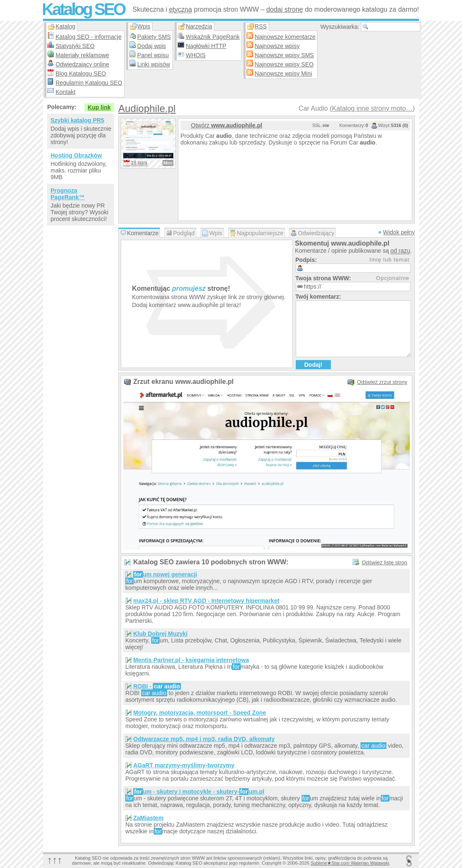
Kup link (99, 107)
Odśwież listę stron (385, 562)
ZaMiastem (148, 818)
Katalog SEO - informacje (89, 37)
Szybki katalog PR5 (77, 120)
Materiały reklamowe (82, 55)
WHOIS (196, 55)
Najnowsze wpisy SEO (284, 64)
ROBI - (157, 686)
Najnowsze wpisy (277, 46)
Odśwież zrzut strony (382, 382)
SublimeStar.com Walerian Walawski (350, 863)
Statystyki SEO (75, 46)
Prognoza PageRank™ (68, 194)
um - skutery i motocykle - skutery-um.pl (199, 792)
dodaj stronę (284, 9)
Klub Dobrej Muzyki (160, 634)
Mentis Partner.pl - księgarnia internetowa (191, 660)
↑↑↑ (55, 860)
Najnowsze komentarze (285, 37)
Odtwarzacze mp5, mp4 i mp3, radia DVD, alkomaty (204, 739)
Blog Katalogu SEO (81, 74)
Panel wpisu (153, 55)
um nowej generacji (165, 574)
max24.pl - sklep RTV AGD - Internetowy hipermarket (206, 601)
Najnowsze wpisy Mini (283, 74)
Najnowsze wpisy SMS (284, 55)
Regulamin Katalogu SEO (89, 83)
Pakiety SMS (154, 37)
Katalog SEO (83, 9)
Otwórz (227, 125)
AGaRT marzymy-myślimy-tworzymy (184, 765)
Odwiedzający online (82, 64)
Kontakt (65, 92)
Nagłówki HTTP (206, 46)
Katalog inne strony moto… (372, 108)
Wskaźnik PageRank (213, 37)
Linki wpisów (154, 64)
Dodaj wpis (152, 46)
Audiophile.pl (147, 108)
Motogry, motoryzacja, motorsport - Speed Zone (200, 713)
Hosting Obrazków (76, 155)
